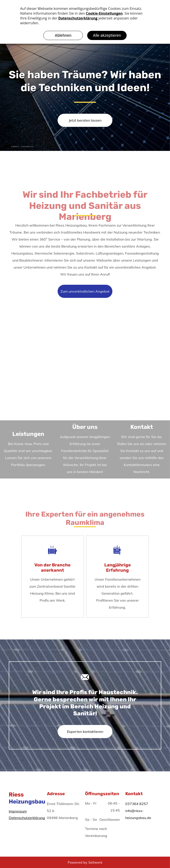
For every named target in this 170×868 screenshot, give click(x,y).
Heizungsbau (27, 802)
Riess (16, 795)
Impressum (18, 811)
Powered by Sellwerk (85, 862)
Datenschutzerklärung (27, 818)
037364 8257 (137, 804)
